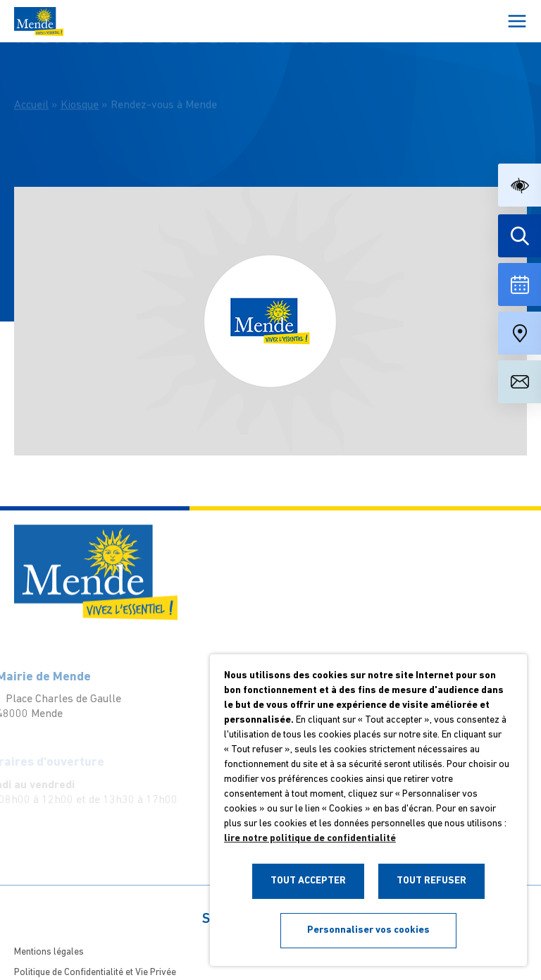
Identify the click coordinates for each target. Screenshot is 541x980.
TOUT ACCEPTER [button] (308, 881)
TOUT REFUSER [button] (431, 881)
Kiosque (80, 96)
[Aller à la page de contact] (520, 382)
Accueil (31, 96)
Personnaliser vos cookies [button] (368, 930)
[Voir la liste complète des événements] (520, 284)
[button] (520, 185)
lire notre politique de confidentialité (310, 839)
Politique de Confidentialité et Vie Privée (95, 973)
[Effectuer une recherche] (520, 236)
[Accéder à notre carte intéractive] (520, 333)
